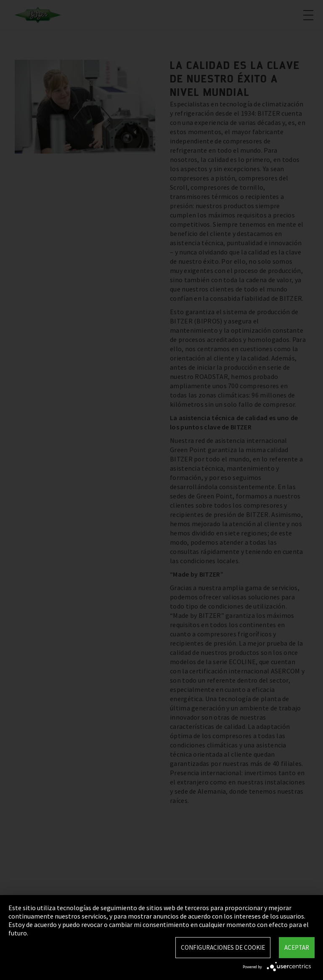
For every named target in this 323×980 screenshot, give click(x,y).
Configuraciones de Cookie (223, 947)
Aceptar (297, 947)
